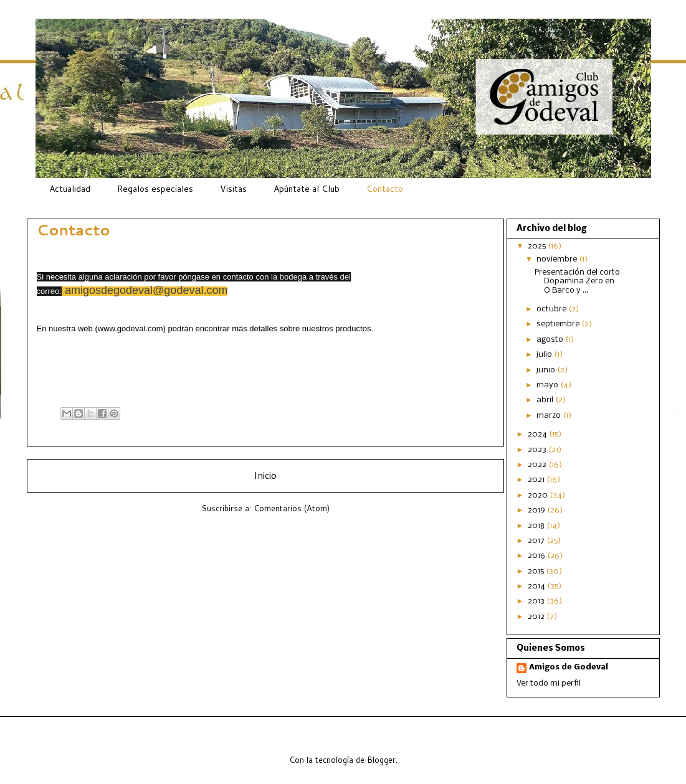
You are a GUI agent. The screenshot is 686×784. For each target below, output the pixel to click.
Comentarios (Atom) (292, 508)
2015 (537, 571)
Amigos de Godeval (569, 667)
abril (546, 400)
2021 (537, 480)
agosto (551, 340)
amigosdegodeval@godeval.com (146, 290)
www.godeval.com (131, 328)
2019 (537, 510)
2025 (538, 246)
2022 (538, 465)
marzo (550, 416)
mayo (548, 385)
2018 (537, 526)
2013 (537, 601)
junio (547, 370)
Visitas (233, 189)
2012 (537, 617)
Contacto (385, 189)
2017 (537, 541)
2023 (538, 450)
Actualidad (70, 189)
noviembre (558, 259)
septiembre (559, 324)
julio (545, 355)
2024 (538, 434)
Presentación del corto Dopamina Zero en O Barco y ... (577, 281)
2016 (537, 556)
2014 (537, 586)
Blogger (381, 760)
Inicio (265, 475)
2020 (539, 495)
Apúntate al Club (307, 189)
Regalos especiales (155, 189)
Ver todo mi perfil (549, 683)
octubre (552, 309)
